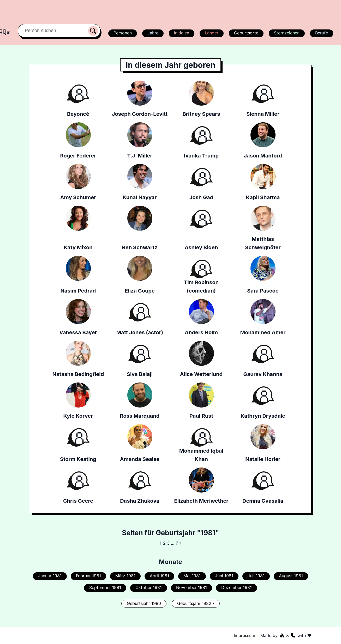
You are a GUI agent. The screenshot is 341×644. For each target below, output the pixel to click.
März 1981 (126, 576)
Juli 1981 (255, 576)
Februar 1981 (89, 576)
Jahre (152, 33)
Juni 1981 (224, 576)
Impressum (244, 635)
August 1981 (290, 576)
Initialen (181, 33)
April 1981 (160, 576)
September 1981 (106, 587)
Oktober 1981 (149, 587)
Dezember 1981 (236, 587)
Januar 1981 (51, 576)
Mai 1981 (192, 576)
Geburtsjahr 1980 (144, 603)
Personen (122, 33)
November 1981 (191, 587)
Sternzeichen (286, 33)
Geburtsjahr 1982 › (195, 603)
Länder (211, 33)
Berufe (321, 33)
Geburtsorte (246, 33)
